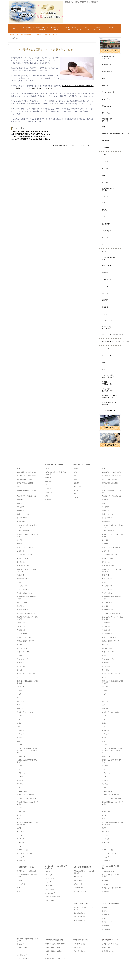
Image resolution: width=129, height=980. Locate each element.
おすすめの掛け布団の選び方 (26, 613)
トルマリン (106, 196)
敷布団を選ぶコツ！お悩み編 (109, 120)
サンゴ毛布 (21, 832)
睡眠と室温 (21, 511)
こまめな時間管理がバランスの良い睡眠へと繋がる (32, 139)
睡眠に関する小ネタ (108, 951)
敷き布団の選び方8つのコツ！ (108, 57)
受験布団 (20, 544)
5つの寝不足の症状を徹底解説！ (27, 472)
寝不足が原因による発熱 (25, 479)
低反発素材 (106, 224)
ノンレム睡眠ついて (23, 590)
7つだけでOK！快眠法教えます (107, 390)
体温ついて (21, 575)
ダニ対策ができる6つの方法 (26, 795)
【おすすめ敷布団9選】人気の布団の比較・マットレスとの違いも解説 (27, 751)
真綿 (104, 245)
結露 (104, 369)
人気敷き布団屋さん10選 (109, 258)
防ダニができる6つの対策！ (107, 328)
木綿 (104, 217)
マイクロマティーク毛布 (25, 853)
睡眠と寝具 (21, 507)
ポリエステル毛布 (23, 850)
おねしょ (105, 162)
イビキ (104, 155)
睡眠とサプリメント (23, 514)
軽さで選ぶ (106, 78)
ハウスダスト (107, 356)
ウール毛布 (21, 843)
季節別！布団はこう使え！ (108, 383)
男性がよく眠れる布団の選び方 (27, 547)
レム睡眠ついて (22, 586)
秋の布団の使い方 (23, 606)
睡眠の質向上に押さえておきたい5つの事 (110, 397)
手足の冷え (106, 148)
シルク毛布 (21, 839)
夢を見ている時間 (23, 558)
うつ (18, 487)
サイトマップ (21, 861)
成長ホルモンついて (23, 579)
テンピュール (107, 279)
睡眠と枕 (20, 500)
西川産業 (105, 272)
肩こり (104, 127)
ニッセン (105, 314)
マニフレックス (107, 321)
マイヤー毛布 (21, 846)
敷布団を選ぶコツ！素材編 (109, 189)
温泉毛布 (20, 828)
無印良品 (105, 307)
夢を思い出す (21, 562)
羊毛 (104, 203)
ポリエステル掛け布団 (24, 637)
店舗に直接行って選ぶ (110, 71)
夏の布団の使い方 (23, 602)
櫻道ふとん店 (107, 265)
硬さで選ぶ (106, 113)
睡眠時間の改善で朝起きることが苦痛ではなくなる (32, 134)
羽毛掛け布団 (21, 626)
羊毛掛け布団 (21, 630)
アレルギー (106, 349)
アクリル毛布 (21, 835)
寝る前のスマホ (22, 518)
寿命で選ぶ (106, 99)
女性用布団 (21, 551)
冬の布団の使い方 (23, 610)
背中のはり (106, 141)
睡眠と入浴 (21, 503)
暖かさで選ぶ (107, 106)
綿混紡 (104, 210)
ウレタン (105, 252)
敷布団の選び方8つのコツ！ (26, 641)
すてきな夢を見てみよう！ (111, 410)
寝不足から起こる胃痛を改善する (27, 476)
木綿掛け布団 (21, 623)
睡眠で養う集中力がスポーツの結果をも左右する (31, 132)
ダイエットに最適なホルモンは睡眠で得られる (30, 137)
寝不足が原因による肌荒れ (25, 483)
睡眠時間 (105, 182)
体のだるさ (106, 168)
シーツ (104, 362)
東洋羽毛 (105, 300)
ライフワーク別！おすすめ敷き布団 (108, 376)
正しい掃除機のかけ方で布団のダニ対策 (115, 342)
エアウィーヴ (107, 286)
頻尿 (104, 175)
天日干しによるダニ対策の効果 (113, 335)
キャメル (105, 238)
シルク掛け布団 (22, 634)
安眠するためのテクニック (110, 944)
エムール (105, 293)
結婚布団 (20, 540)
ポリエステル (107, 231)
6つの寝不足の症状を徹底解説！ (109, 403)
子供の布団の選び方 (23, 531)
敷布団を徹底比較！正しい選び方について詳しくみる (72, 145)
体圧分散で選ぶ (107, 64)
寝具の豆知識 (106, 947)
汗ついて (20, 582)
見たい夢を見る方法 (23, 566)
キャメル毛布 (21, 857)
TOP (29, 455)
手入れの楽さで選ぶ (109, 92)
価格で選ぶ (106, 85)
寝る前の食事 (21, 521)
